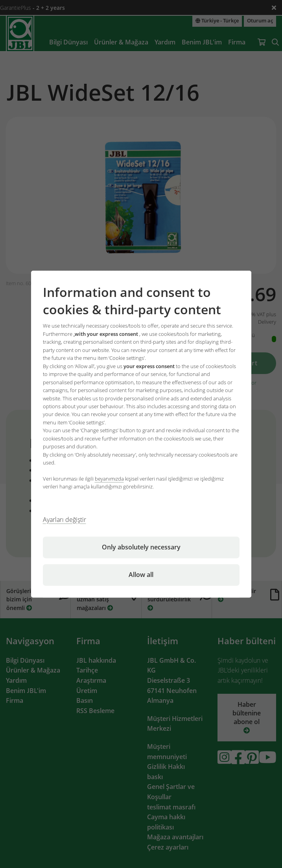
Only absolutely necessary (141, 547)
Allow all (141, 575)
